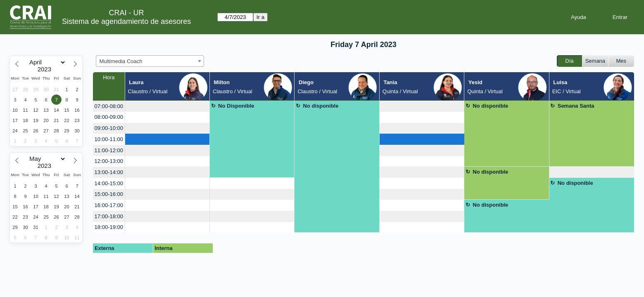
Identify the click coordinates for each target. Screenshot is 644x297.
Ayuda (579, 17)
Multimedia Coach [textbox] (121, 61)
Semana (595, 61)
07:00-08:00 (109, 106)
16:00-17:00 (109, 205)
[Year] (46, 69)
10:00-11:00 (109, 139)
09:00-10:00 (109, 128)
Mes (621, 61)
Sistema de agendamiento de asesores (126, 21)
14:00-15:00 (109, 183)
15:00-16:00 (109, 194)
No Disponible (236, 106)
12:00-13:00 (109, 161)
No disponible (321, 106)
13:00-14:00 (109, 172)
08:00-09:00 (109, 117)
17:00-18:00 (109, 216)
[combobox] (150, 61)
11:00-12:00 (109, 150)
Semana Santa (576, 106)
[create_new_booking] (167, 106)
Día (569, 61)
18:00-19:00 (109, 227)
